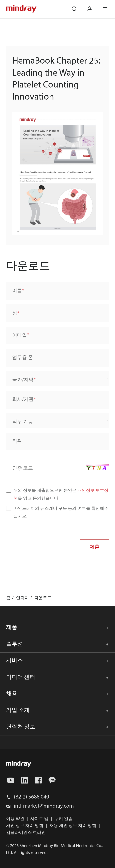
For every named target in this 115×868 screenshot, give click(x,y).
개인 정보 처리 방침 (25, 826)
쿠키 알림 (64, 819)
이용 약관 (15, 819)
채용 (12, 694)
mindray (22, 9)
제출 (95, 547)
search (77, 6)
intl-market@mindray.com (44, 806)
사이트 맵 (39, 819)
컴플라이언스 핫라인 (26, 833)
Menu (108, 6)
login (93, 6)
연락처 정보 (21, 727)
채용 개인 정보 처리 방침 (73, 826)
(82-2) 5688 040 (31, 797)
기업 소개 (18, 710)
